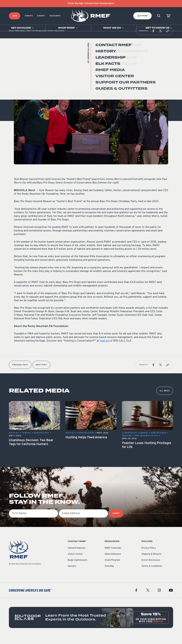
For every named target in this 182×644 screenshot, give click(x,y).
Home (11, 38)
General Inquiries (77, 555)
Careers (72, 573)
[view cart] (168, 16)
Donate (29, 16)
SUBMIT (116, 520)
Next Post (42, 372)
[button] (153, 38)
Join (15, 16)
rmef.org (105, 348)
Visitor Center (75, 561)
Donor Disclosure (151, 567)
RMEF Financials (113, 555)
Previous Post (20, 372)
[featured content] (91, 625)
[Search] (159, 16)
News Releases (22, 74)
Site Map (109, 573)
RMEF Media (20, 38)
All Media (165, 398)
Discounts (55, 16)
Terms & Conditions (152, 573)
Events (41, 16)
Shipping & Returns (151, 561)
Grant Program (112, 567)
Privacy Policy (149, 555)
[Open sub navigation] (23, 28)
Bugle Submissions (78, 567)
